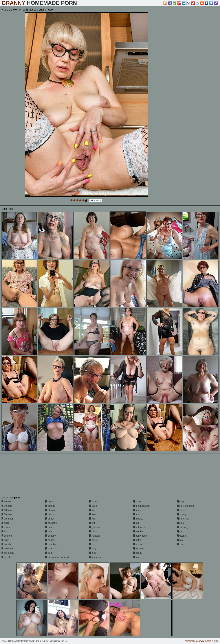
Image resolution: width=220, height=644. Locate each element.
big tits (6, 557)
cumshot (51, 549)
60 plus (7, 510)
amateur (7, 519)
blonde (50, 506)
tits (180, 531)
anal (5, 523)
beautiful (7, 549)
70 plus (7, 514)
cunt (49, 553)
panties (138, 531)
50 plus (7, 506)
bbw (5, 540)
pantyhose (140, 536)
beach (6, 544)
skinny (182, 514)
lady (93, 549)
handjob (95, 536)
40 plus (7, 502)
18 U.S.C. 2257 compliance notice (51, 641)
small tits (183, 519)
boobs (50, 514)
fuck (93, 519)
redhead (139, 549)
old (136, 523)
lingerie (138, 502)
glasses (95, 527)
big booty (8, 553)
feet (93, 514)
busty (50, 527)
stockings (183, 527)
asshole (7, 536)
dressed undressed (57, 557)
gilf (92, 523)
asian (6, 527)
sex (136, 557)
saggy (137, 553)
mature (138, 510)
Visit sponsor (95, 200)
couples (51, 544)
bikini (49, 502)
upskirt (182, 536)
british (50, 519)
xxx (180, 544)
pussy (137, 544)
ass (5, 531)
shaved (182, 510)
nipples (138, 519)
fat (92, 510)
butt (49, 531)
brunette (51, 523)
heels (93, 540)
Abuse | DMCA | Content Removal (18, 641)
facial (93, 506)
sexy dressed (185, 506)
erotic (94, 502)
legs (93, 553)
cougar (50, 540)
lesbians (95, 557)
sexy (181, 502)
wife (180, 540)
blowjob (51, 510)
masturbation (141, 506)
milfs (137, 514)
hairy (93, 531)
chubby (51, 536)
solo (180, 523)
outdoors (139, 527)
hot (92, 544)
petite (137, 540)
